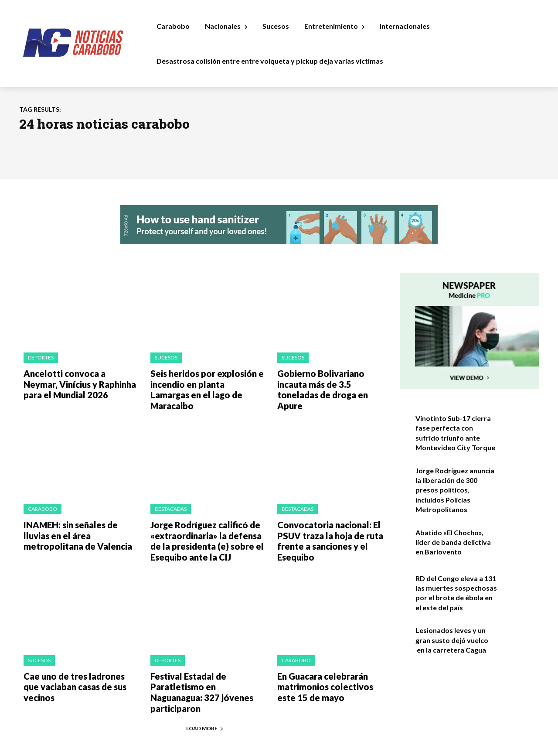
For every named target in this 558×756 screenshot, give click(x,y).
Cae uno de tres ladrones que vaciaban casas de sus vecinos (78, 660)
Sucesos (166, 357)
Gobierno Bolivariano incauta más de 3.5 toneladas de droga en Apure (332, 382)
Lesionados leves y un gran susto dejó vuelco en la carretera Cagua (452, 640)
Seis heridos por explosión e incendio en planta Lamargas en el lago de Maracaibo (203, 382)
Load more (205, 694)
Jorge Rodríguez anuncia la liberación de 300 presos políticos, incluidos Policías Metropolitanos (455, 490)
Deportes (41, 357)
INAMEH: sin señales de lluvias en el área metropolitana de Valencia (80, 518)
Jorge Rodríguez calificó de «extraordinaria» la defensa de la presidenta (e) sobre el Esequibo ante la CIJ (206, 523)
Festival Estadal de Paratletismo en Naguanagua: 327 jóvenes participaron (205, 665)
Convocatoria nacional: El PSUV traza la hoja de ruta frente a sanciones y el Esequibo (324, 523)
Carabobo (43, 494)
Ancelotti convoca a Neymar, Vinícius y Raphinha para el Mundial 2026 (76, 382)
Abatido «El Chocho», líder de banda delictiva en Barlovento (453, 542)
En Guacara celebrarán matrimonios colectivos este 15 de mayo (330, 665)
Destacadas (171, 494)
